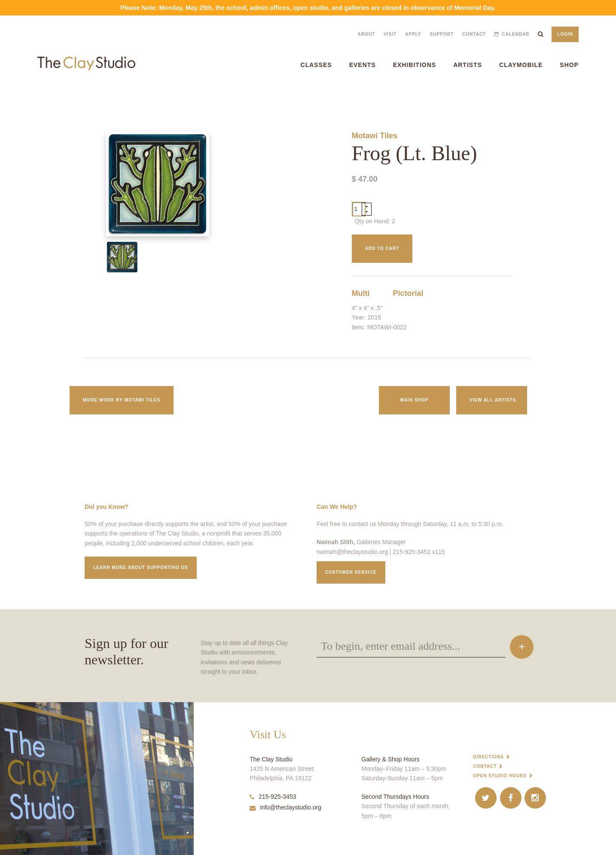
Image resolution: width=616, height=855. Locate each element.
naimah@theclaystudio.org (352, 552)
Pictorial (408, 293)
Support (442, 34)
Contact (474, 34)
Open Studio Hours (500, 776)
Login (565, 34)
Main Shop (415, 400)
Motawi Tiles (375, 136)
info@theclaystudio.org (285, 807)
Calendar (515, 34)
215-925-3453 (273, 797)
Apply (413, 34)
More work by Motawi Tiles (122, 400)
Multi (361, 293)
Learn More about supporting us (141, 567)
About (367, 34)
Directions (488, 757)
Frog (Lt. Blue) (13, 97)
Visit (390, 34)
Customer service (351, 572)
